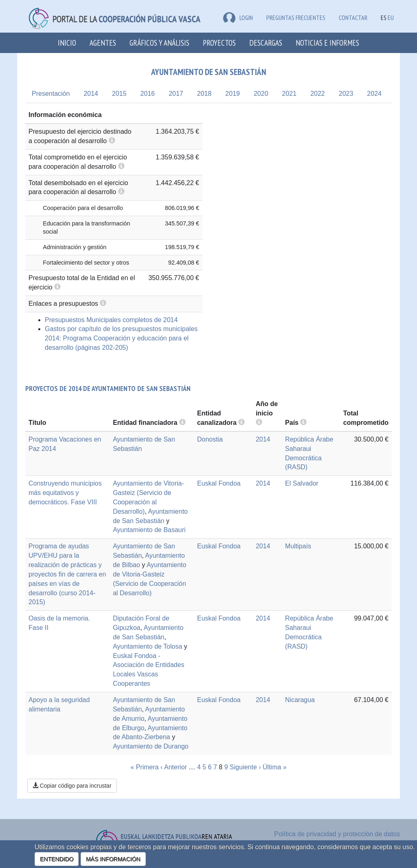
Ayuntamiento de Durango (151, 746)
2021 (290, 94)
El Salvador (302, 483)
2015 (119, 94)
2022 (318, 94)
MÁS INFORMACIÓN (113, 859)
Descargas (266, 43)
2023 (346, 94)
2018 (204, 94)
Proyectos (219, 43)
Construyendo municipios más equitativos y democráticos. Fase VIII (65, 493)
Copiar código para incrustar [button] (72, 786)
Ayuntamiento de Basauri (149, 530)
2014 (91, 94)
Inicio (67, 43)
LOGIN (238, 18)
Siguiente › (245, 767)
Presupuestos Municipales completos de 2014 (111, 320)
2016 (148, 94)
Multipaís (298, 546)
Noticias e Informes (327, 43)
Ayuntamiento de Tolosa (147, 646)
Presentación (51, 94)
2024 (374, 94)
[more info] (259, 423)
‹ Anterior (174, 767)
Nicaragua (300, 700)
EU (391, 18)
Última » (275, 767)
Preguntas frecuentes (296, 18)
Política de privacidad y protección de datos (337, 834)
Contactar (353, 18)
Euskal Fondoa (219, 483)
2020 (261, 94)
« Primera (144, 767)
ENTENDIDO (57, 859)
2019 (233, 94)
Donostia (210, 439)
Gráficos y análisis (159, 43)
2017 (176, 94)
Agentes (103, 43)
